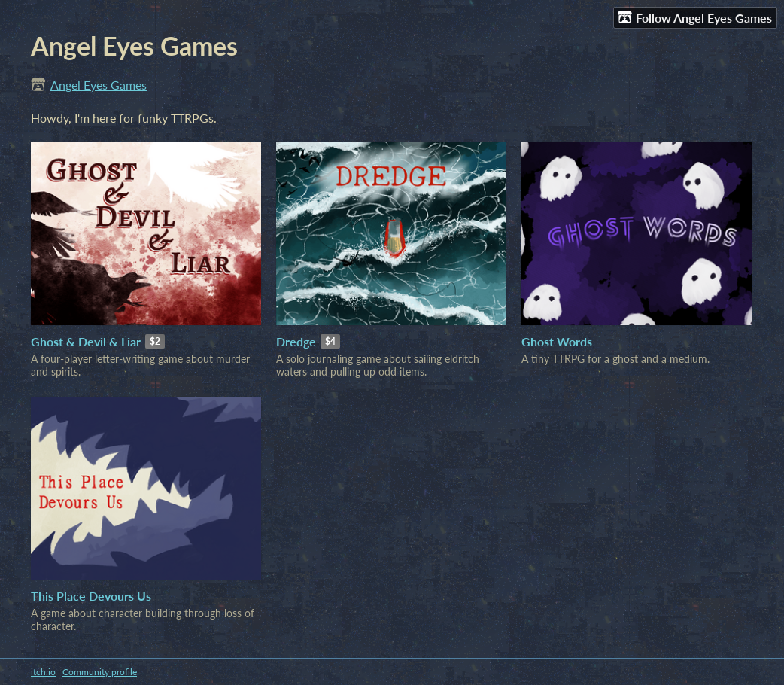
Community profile (100, 672)
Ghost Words (557, 341)
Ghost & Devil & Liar (86, 341)
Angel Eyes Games (99, 85)
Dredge (296, 341)
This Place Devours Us (91, 596)
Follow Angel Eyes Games (695, 17)
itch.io (43, 672)
